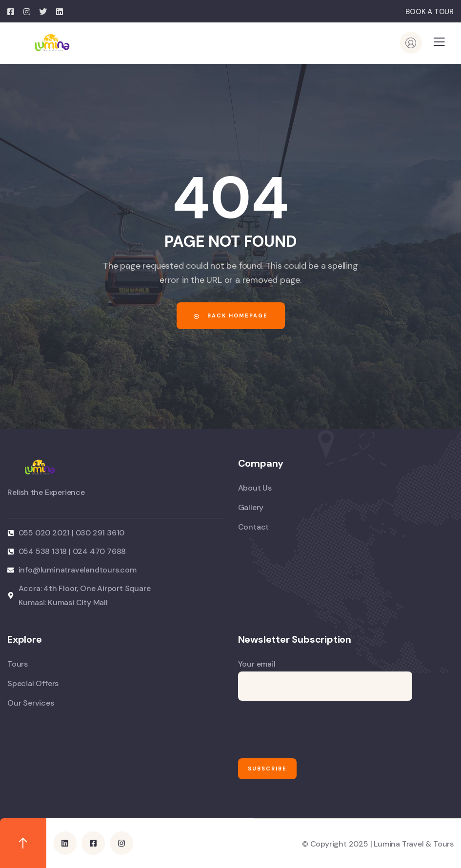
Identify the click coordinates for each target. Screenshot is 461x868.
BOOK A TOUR (430, 12)
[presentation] (312, 730)
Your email (325, 680)
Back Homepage (231, 316)
